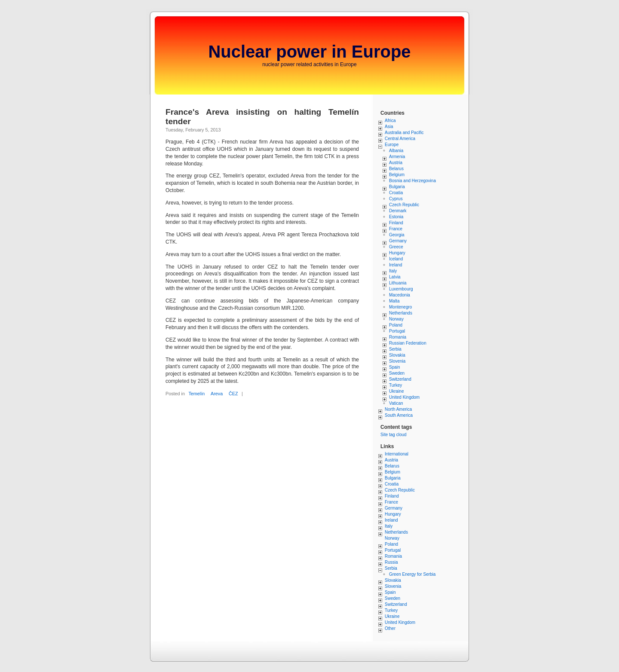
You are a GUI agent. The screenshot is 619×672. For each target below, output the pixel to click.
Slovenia (397, 361)
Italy (393, 271)
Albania (396, 151)
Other (390, 628)
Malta (394, 301)
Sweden (397, 373)
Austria (396, 163)
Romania (398, 337)
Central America (400, 139)
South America (399, 415)
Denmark (398, 211)
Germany (398, 241)
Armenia (397, 157)
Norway (396, 319)
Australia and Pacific (404, 133)
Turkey (395, 385)
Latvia (395, 277)
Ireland (396, 265)
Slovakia (397, 355)
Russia (391, 562)
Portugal (397, 331)
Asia (389, 127)
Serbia (395, 349)
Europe (392, 145)
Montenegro (400, 307)
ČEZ (233, 394)
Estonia (396, 217)
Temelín (196, 394)
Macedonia (400, 295)
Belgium (397, 175)
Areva (217, 394)
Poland (396, 325)
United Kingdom (404, 397)
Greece (396, 247)
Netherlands (401, 313)
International (397, 454)
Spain (395, 367)
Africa (390, 121)
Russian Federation (408, 343)
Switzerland (400, 379)
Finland (396, 223)
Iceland (396, 259)
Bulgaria (397, 187)
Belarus (396, 169)
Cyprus (396, 199)
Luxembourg (401, 289)
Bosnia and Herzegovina (412, 181)
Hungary (397, 253)
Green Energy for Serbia (412, 574)
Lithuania (398, 283)
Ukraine (396, 391)
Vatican (396, 403)
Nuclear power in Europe (309, 52)
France (396, 229)
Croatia (396, 193)
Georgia (397, 235)
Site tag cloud (394, 435)
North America (398, 409)
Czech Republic (404, 205)
